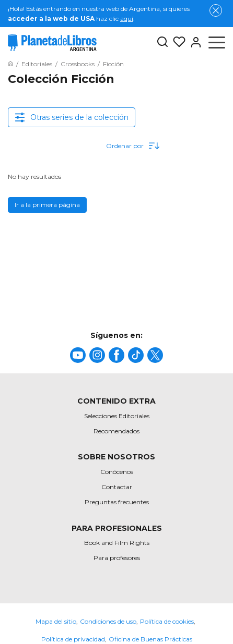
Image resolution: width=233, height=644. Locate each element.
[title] (78, 355)
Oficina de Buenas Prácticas (150, 639)
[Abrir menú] (217, 42)
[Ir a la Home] (10, 64)
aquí (127, 19)
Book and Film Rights (117, 543)
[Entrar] (194, 42)
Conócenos (117, 472)
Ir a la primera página (47, 205)
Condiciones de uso (108, 621)
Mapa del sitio (56, 621)
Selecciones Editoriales (117, 416)
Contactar (117, 487)
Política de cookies (167, 621)
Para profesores (117, 558)
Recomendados (116, 431)
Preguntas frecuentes (117, 502)
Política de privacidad (73, 639)
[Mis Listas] (177, 42)
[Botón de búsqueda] (162, 42)
